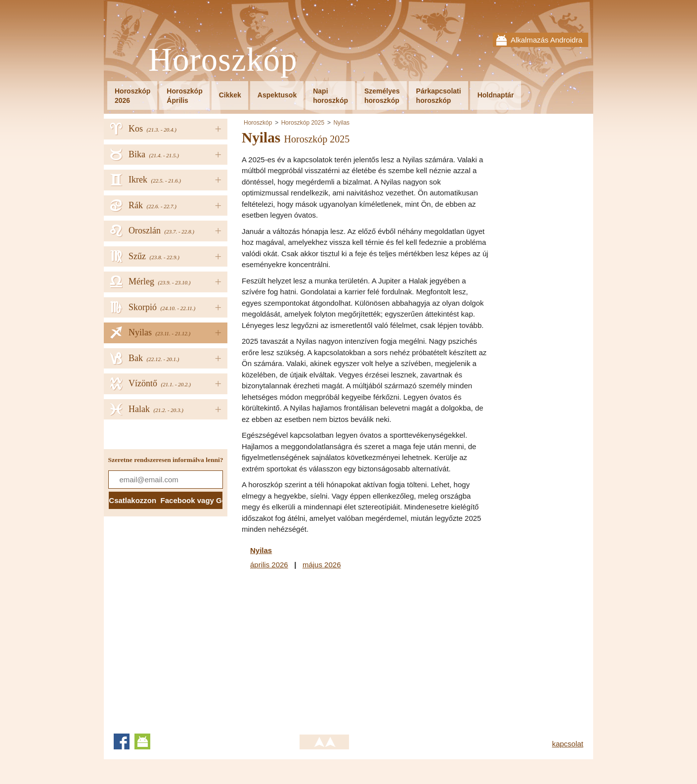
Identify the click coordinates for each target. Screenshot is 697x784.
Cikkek (230, 95)
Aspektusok (277, 95)
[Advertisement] (325, 650)
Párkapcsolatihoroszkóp (439, 96)
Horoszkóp (223, 60)
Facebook (122, 741)
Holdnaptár (496, 95)
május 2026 (322, 565)
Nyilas (341, 123)
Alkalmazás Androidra (546, 40)
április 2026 (269, 565)
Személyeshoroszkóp (382, 96)
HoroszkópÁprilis (184, 96)
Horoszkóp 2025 (303, 123)
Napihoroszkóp (330, 96)
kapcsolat (568, 744)
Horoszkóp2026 (132, 96)
